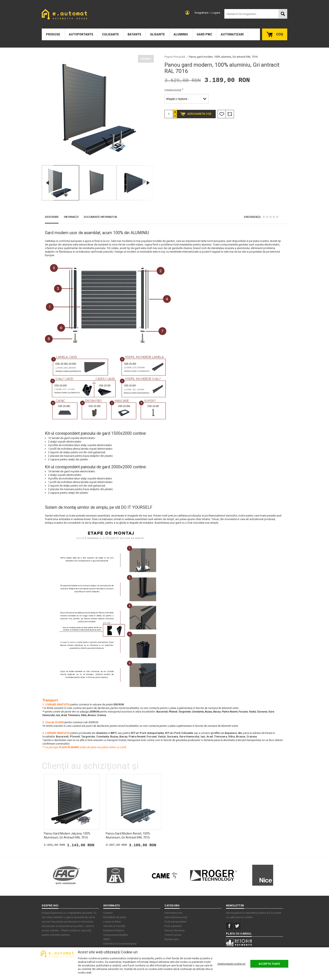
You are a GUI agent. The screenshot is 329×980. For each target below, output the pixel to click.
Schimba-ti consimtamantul (120, 944)
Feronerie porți (173, 913)
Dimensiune (173, 90)
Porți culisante (173, 926)
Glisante (157, 34)
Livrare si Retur (112, 922)
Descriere (52, 217)
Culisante (110, 34)
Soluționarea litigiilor (116, 935)
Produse (53, 34)
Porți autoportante (175, 922)
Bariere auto (172, 939)
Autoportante (81, 34)
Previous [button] (47, 183)
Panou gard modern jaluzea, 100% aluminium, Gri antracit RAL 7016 (67, 835)
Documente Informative (100, 217)
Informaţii (71, 217)
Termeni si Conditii (114, 926)
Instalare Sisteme (114, 930)
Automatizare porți (176, 917)
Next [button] (148, 183)
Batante (134, 34)
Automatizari (232, 34)
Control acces (173, 935)
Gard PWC (204, 34)
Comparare (230, 114)
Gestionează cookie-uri (231, 964)
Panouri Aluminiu (175, 930)
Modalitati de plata (115, 917)
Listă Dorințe (222, 114)
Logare (216, 13)
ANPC (107, 939)
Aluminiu (181, 34)
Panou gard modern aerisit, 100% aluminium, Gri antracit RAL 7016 (128, 835)
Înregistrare (202, 13)
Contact (108, 913)
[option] (98, 109)
